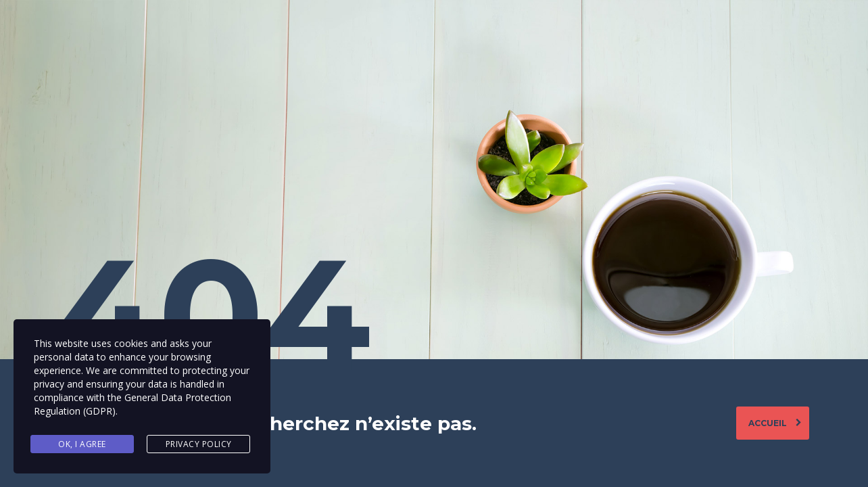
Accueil (775, 423)
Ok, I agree (82, 444)
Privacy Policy (199, 444)
